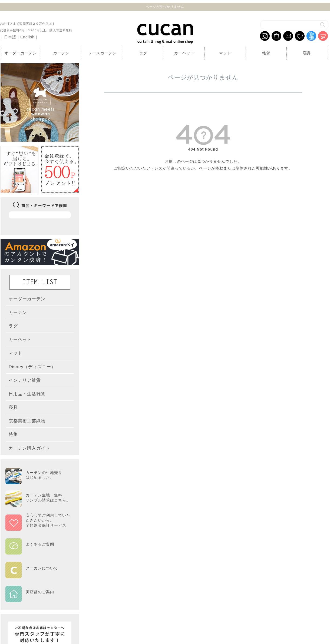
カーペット (184, 53)
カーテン (61, 53)
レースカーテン (102, 53)
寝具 (307, 53)
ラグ (143, 53)
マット (225, 53)
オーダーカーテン (21, 53)
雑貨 (266, 53)
